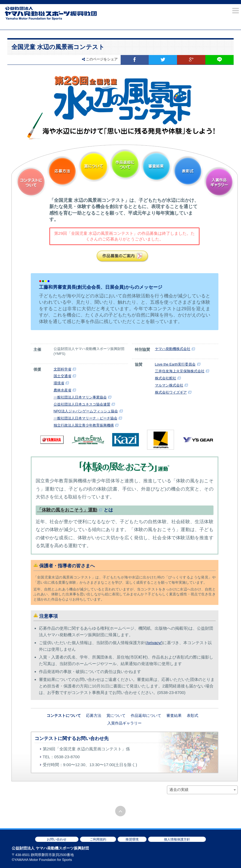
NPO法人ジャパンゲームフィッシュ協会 (86, 411)
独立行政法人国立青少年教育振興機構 (84, 425)
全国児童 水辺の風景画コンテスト (58, 47)
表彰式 (188, 171)
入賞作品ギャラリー (219, 182)
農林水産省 (62, 390)
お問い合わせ (57, 839)
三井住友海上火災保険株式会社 (180, 371)
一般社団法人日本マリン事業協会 (80, 397)
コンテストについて (31, 182)
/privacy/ (154, 643)
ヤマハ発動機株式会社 (173, 349)
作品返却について (125, 164)
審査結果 (156, 167)
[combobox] (202, 790)
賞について (94, 167)
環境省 (59, 383)
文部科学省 (62, 369)
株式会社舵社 (166, 378)
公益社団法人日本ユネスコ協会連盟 (82, 404)
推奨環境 (132, 839)
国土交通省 (62, 376)
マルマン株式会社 (169, 385)
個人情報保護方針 (177, 839)
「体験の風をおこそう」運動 (67, 510)
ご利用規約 (98, 839)
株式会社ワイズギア (171, 392)
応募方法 (62, 171)
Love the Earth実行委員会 (175, 364)
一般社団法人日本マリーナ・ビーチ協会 (86, 418)
